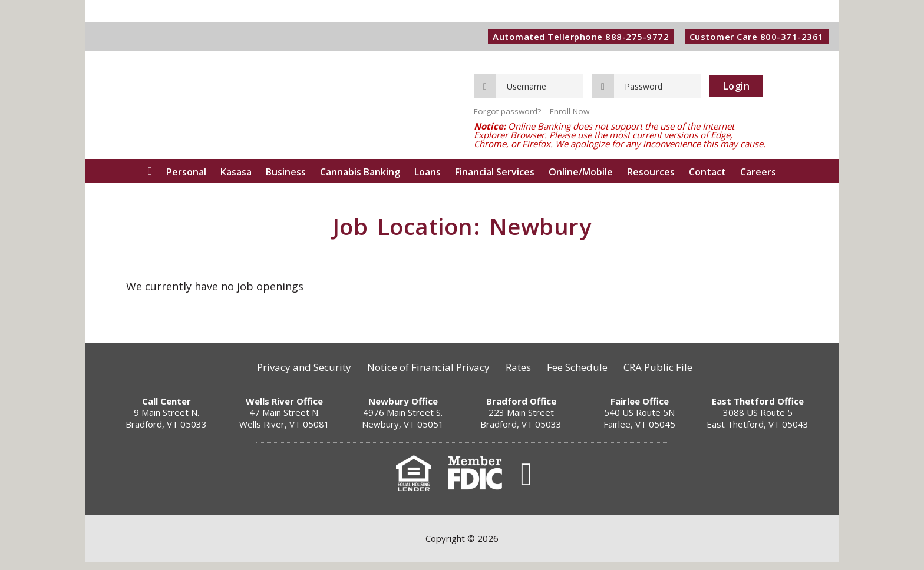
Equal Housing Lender (414, 481)
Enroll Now (570, 113)
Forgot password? (507, 113)
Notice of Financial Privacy (425, 375)
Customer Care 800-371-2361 (754, 37)
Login (736, 87)
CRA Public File (664, 375)
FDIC (475, 481)
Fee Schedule (580, 375)
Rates (518, 375)
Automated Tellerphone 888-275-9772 (577, 37)
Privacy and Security (298, 375)
